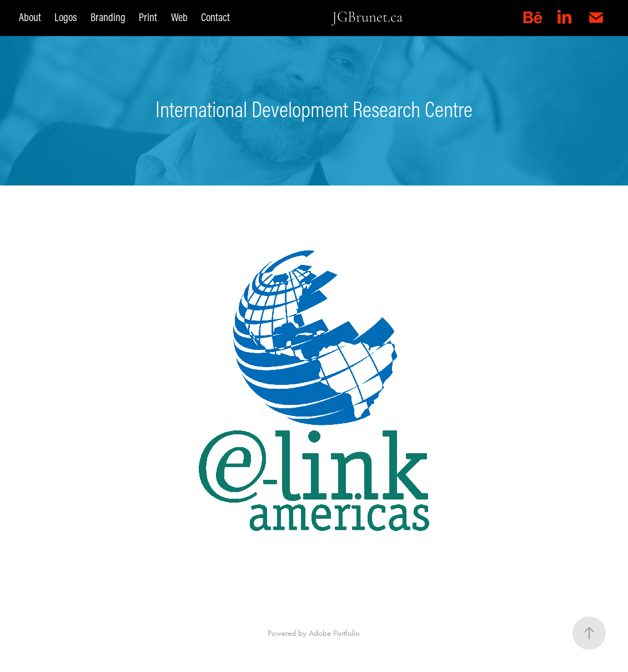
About (30, 17)
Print (148, 17)
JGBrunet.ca (367, 17)
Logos (66, 17)
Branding (108, 17)
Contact (215, 17)
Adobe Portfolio (334, 633)
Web (179, 17)
